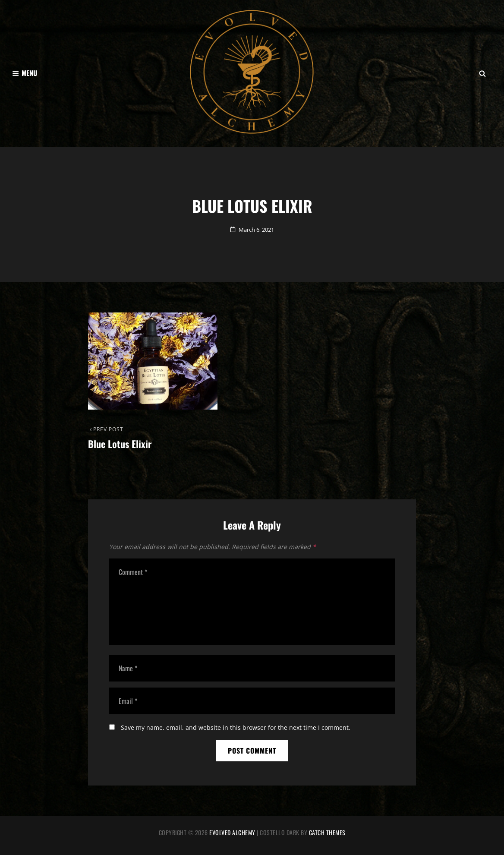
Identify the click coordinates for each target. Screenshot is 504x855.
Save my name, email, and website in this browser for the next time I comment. (236, 727)
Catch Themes (327, 832)
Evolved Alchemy (232, 832)
